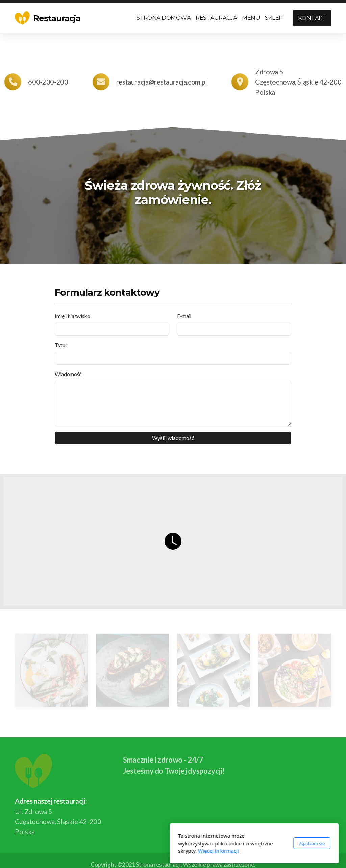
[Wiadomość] (173, 404)
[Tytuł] (173, 358)
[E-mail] (234, 329)
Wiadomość (68, 374)
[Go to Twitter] (316, 831)
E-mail (184, 316)
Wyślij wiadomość (173, 438)
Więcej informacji (137, 851)
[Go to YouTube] (326, 831)
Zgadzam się (231, 843)
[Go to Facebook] (306, 831)
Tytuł (61, 345)
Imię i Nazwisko (72, 316)
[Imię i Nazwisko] (112, 329)
